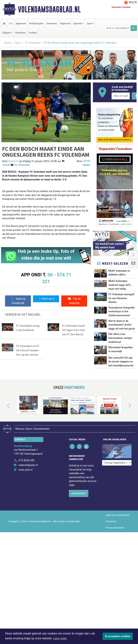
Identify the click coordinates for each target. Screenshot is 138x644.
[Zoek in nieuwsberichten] (118, 28)
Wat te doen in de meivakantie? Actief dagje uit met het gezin (122, 325)
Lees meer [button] (60, 638)
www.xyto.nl (25, 470)
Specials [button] (78, 23)
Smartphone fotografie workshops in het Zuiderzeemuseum (122, 312)
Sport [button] (90, 23)
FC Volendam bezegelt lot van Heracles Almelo (121, 298)
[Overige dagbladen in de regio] (117, 463)
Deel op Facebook (18, 301)
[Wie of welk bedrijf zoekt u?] (121, 96)
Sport (18, 43)
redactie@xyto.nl (28, 465)
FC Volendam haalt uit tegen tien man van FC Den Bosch (74, 330)
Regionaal (65, 23)
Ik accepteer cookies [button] (118, 636)
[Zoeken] (134, 28)
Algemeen (21, 23)
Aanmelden (79, 493)
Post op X (46, 299)
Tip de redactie (74, 301)
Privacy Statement (115, 528)
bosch (6, 165)
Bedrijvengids (36, 23)
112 (11, 23)
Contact (33, 33)
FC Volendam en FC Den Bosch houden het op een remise (28, 350)
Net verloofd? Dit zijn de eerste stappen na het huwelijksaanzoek (121, 362)
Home (8, 43)
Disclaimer (111, 521)
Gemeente (52, 23)
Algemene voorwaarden (118, 515)
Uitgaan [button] (6, 33)
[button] (4, 406)
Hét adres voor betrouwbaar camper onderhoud (120, 338)
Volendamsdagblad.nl (49, 9)
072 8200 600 (26, 460)
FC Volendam (33, 43)
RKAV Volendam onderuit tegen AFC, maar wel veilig (120, 285)
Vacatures (20, 33)
